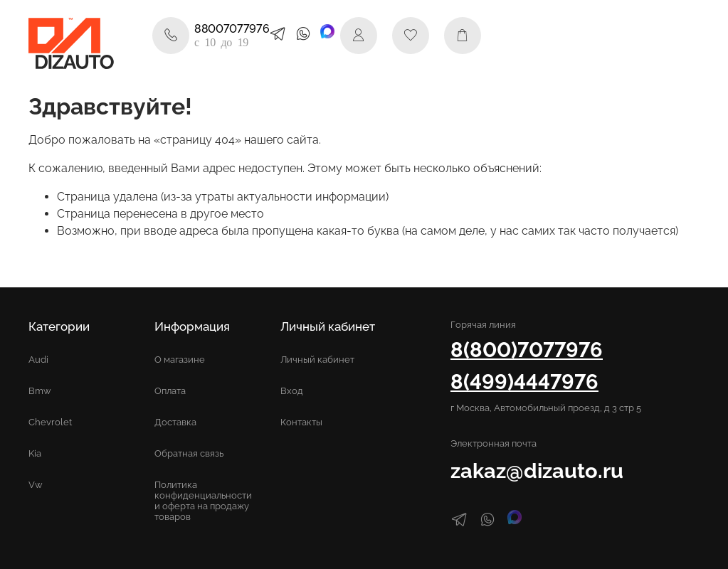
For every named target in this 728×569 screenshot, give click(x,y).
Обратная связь (189, 453)
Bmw (40, 391)
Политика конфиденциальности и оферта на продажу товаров (203, 501)
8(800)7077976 (527, 350)
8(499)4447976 (524, 382)
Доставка (175, 422)
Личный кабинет (317, 360)
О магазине (180, 360)
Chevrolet (50, 422)
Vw (36, 485)
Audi (38, 360)
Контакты (301, 422)
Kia (35, 453)
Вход (292, 391)
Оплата (170, 391)
